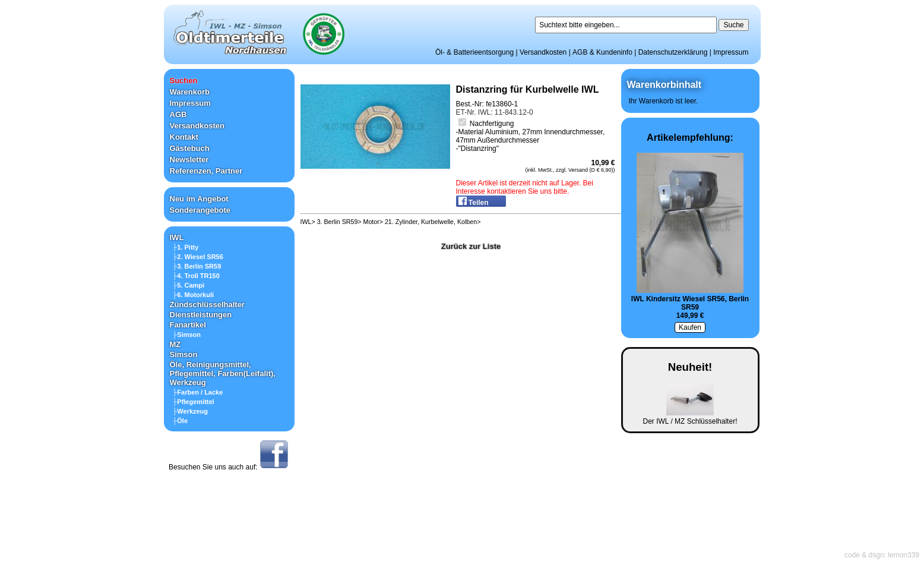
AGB (178, 114)
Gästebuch (190, 148)
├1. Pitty (186, 247)
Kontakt (184, 137)
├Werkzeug (191, 411)
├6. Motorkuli (194, 295)
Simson (184, 354)
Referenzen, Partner (206, 171)
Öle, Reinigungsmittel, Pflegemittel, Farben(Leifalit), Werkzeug (223, 373)
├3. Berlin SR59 (197, 266)
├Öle (181, 421)
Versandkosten (543, 52)
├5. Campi (189, 285)
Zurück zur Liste (471, 246)
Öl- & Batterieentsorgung (474, 52)
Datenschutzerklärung (673, 52)
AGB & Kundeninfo (602, 52)
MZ (175, 344)
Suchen (184, 81)
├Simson (187, 335)
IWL (177, 237)
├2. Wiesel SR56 (198, 257)
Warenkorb (190, 92)
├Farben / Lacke (198, 392)
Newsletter (189, 160)
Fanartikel (188, 325)
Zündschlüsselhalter (207, 305)
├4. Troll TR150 (196, 276)
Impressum (731, 52)
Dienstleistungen (201, 315)
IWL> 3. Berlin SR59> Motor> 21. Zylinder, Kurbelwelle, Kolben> (391, 222)
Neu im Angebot (199, 199)
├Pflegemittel (194, 402)
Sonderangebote (200, 210)
